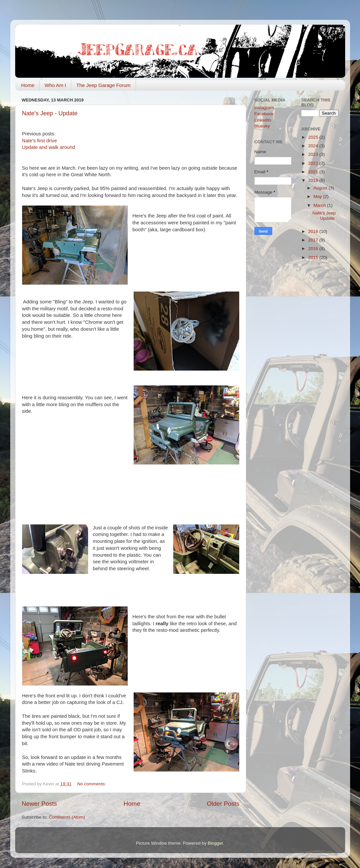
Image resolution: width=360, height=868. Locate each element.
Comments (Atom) (67, 817)
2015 (314, 257)
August (321, 188)
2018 (314, 231)
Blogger (215, 843)
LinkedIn (263, 120)
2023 (314, 154)
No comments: (92, 784)
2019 (314, 180)
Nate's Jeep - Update (50, 113)
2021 (314, 172)
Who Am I (55, 85)
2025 (314, 137)
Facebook (264, 114)
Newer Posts (39, 804)
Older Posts (223, 804)
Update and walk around (49, 147)
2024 (314, 146)
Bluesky (262, 126)
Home (28, 85)
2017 (314, 240)
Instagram (264, 108)
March (320, 205)
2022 (314, 163)
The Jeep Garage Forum (103, 85)
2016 (314, 249)
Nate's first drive (40, 141)
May (318, 196)
